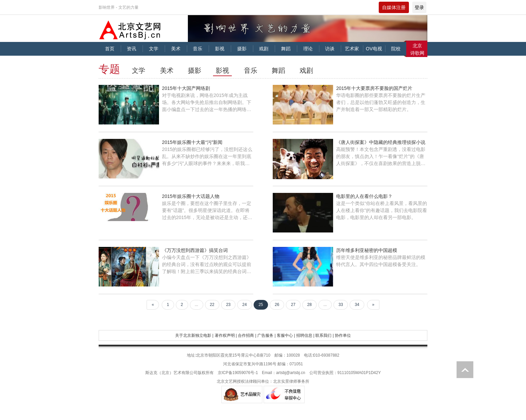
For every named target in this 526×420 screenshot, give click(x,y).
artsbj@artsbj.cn (291, 373)
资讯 (131, 49)
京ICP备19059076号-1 (238, 373)
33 (341, 305)
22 (212, 305)
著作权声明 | (226, 335)
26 (277, 305)
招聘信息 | (305, 335)
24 (244, 305)
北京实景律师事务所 (291, 381)
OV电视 (374, 49)
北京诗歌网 (417, 49)
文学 (154, 49)
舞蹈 (286, 49)
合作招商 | (247, 335)
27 (293, 305)
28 (309, 305)
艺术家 (352, 49)
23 (228, 305)
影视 (220, 49)
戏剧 (264, 49)
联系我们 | (324, 335)
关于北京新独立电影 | (194, 335)
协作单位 (343, 335)
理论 (308, 49)
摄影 (242, 49)
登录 (419, 7)
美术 (176, 49)
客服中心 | (286, 335)
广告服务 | (266, 335)
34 (357, 305)
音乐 (198, 49)
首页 (110, 49)
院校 (396, 49)
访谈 (330, 49)
